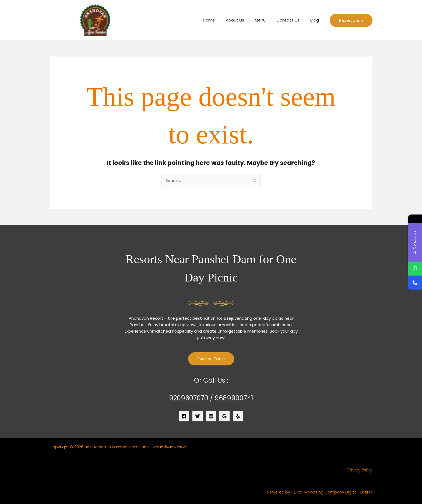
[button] (351, 20)
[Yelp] (238, 417)
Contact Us (292, 20)
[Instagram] (211, 417)
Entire (365, 492)
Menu (267, 20)
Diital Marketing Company (318, 492)
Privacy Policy (360, 470)
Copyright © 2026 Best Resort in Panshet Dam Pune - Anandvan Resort (120, 447)
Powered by (276, 492)
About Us (244, 20)
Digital (351, 492)
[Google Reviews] (224, 417)
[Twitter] (198, 417)
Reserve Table (211, 359)
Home (221, 20)
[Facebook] (184, 417)
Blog (316, 20)
